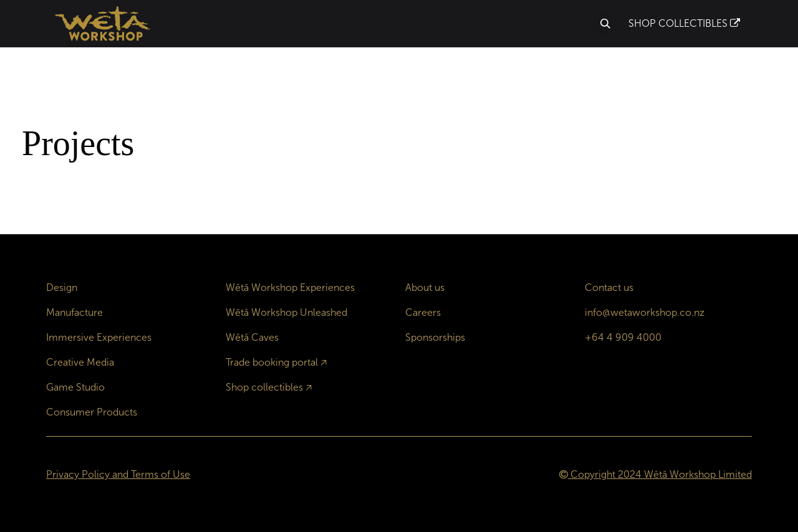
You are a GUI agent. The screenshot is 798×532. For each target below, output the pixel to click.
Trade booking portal (272, 362)
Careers (423, 312)
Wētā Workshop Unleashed (286, 312)
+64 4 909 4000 (623, 337)
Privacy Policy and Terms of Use (118, 474)
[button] (605, 24)
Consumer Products (92, 412)
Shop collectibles (264, 387)
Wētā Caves (252, 337)
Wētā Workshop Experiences (290, 287)
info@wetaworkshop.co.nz (645, 312)
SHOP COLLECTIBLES (684, 23)
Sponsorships (435, 337)
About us (425, 287)
